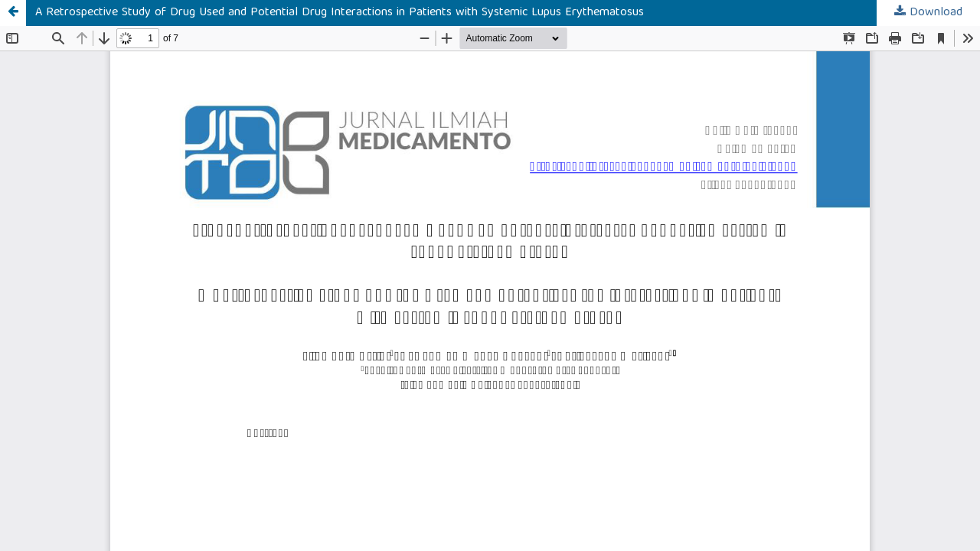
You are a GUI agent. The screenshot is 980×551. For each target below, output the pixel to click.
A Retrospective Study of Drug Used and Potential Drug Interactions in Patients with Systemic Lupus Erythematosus (340, 13)
